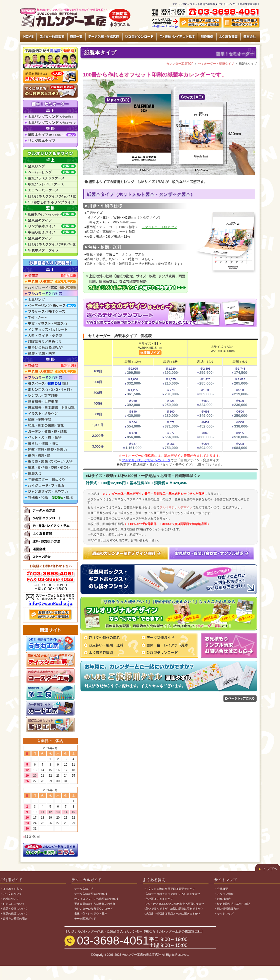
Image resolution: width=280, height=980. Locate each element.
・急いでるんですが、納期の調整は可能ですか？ (173, 909)
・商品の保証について (14, 914)
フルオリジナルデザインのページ (146, 460)
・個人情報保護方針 (227, 909)
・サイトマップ (224, 914)
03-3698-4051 (113, 941)
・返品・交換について (14, 909)
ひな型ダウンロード (139, 37)
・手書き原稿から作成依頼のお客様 (93, 904)
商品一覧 (76, 37)
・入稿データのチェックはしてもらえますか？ (172, 894)
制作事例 (207, 37)
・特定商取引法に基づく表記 (232, 904)
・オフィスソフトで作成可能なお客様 (95, 899)
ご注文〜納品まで (52, 37)
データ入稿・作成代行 (104, 37)
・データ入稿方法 (82, 889)
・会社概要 (221, 889)
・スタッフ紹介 (224, 894)
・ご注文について (11, 894)
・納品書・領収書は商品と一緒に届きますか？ (172, 914)
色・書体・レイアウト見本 (177, 37)
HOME (28, 37)
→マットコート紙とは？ (160, 227)
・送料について (10, 899)
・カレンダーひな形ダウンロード (92, 909)
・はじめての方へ (11, 889)
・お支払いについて (12, 904)
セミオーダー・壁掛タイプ (216, 64)
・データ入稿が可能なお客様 (89, 894)
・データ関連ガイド (84, 919)
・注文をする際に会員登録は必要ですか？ (169, 889)
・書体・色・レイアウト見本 (89, 914)
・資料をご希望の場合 (14, 919)
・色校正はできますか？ (158, 899)
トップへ (268, 869)
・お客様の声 (222, 899)
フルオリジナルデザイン (176, 507)
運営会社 (250, 37)
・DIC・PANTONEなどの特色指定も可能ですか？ (174, 904)
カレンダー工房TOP (180, 64)
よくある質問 (228, 37)
